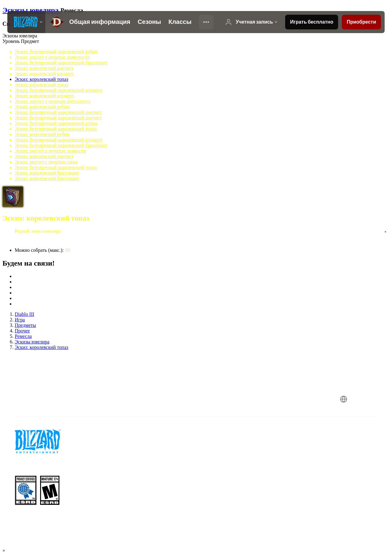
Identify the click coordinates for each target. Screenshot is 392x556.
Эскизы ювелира (32, 10)
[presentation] (26, 22)
